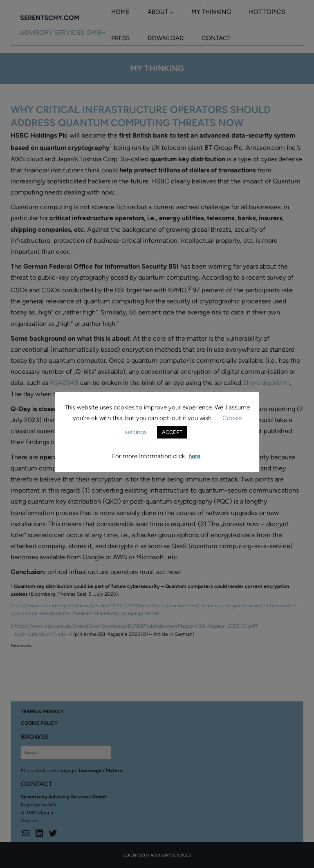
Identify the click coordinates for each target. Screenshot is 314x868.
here (194, 456)
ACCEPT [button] (172, 432)
